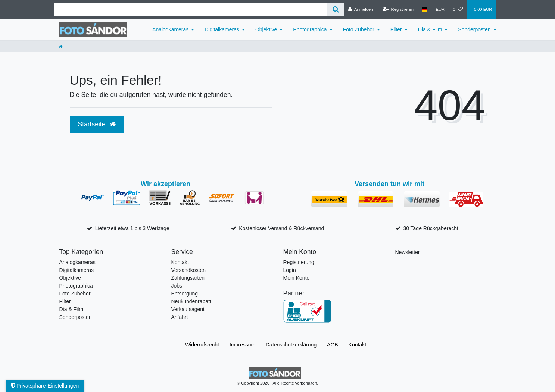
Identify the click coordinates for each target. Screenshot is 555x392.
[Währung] (440, 9)
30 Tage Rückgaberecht (431, 228)
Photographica (310, 29)
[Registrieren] (398, 9)
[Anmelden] (361, 9)
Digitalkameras (222, 29)
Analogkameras (170, 29)
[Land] (425, 9)
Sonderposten (474, 29)
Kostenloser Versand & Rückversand (281, 228)
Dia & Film (430, 29)
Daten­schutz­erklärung (291, 345)
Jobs (177, 286)
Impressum (242, 345)
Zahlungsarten (188, 278)
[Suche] (336, 10)
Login (290, 270)
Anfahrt (180, 317)
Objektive (266, 29)
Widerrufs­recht (202, 345)
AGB (333, 345)
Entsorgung (185, 294)
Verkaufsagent (188, 309)
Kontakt (180, 262)
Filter (396, 29)
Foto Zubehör (359, 29)
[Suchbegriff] (191, 10)
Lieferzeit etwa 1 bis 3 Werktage (132, 228)
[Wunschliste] (458, 9)
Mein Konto (297, 278)
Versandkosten (189, 270)
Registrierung (299, 262)
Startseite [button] (97, 124)
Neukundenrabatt (191, 301)
